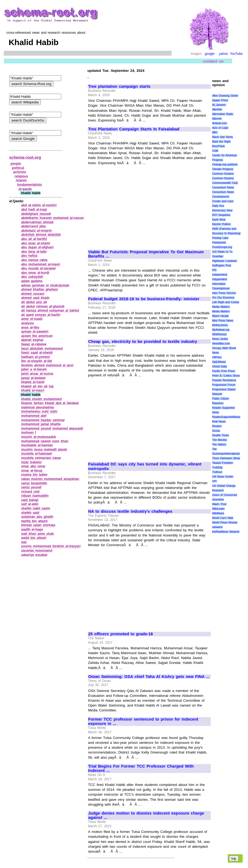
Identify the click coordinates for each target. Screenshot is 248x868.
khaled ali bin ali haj (37, 386)
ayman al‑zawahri (35, 332)
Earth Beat (219, 220)
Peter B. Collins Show (226, 376)
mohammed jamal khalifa (41, 424)
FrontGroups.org (222, 247)
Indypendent (220, 279)
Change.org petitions (225, 165)
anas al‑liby (30, 327)
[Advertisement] (134, 205)
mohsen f (28, 433)
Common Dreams (223, 174)
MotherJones (220, 325)
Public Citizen (220, 399)
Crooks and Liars (223, 201)
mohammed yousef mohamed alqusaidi (52, 428)
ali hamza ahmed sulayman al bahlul (50, 310)
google (210, 54)
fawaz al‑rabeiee (34, 344)
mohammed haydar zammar (43, 420)
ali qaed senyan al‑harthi (41, 315)
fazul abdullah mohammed (42, 349)
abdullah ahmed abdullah (41, 235)
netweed (217, 527)
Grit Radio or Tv (222, 252)
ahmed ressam (33, 294)
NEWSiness (219, 334)
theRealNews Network (226, 532)
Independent (220, 275)
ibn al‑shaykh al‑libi (37, 361)
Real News (219, 422)
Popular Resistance (224, 380)
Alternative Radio (223, 114)
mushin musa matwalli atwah (44, 450)
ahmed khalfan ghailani (39, 289)
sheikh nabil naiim (35, 508)
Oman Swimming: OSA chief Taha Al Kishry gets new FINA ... (149, 677)
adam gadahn (32, 281)
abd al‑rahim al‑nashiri (39, 205)
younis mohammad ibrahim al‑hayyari (51, 546)
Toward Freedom (222, 463)
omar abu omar (33, 466)
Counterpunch (221, 197)
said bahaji (30, 500)
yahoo (224, 54)
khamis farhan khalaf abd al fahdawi (50, 403)
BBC (215, 132)
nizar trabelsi (31, 462)
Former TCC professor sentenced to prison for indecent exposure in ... (143, 722)
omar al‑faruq (32, 471)
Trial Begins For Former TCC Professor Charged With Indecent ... (141, 769)
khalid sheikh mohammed (41, 399)
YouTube (236, 54)
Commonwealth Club (225, 183)
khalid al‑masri (33, 390)
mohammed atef (34, 416)
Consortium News (223, 188)
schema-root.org (25, 157)
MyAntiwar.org (221, 330)
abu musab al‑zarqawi (38, 268)
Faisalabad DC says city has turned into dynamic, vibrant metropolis (145, 466)
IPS (214, 270)
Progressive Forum (224, 385)
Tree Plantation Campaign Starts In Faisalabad (134, 129)
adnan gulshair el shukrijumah (45, 285)
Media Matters (221, 307)
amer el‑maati (32, 319)
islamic (21, 180)
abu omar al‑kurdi (35, 273)
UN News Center (223, 477)
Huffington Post (222, 266)
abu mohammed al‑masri (41, 264)
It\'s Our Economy (223, 298)
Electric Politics (221, 224)
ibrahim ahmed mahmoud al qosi (47, 365)
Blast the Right (221, 142)
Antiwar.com (219, 123)
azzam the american (37, 336)
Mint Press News (223, 321)
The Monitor (220, 440)
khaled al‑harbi (33, 382)
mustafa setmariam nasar (41, 458)
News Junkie (220, 339)
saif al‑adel (30, 504)
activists (20, 172)
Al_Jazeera (219, 105)
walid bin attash (34, 538)
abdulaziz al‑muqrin (36, 231)
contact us (213, 61)
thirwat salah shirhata (38, 525)
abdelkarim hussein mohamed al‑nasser (52, 218)
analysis (27, 323)
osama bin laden (34, 475)
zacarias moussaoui (37, 550)
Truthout (217, 472)
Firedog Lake (220, 238)
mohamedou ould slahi (39, 411)
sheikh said (30, 513)
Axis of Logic (220, 128)
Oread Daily (219, 367)
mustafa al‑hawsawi (36, 454)
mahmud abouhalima (38, 407)
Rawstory (218, 403)
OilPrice (217, 357)
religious (21, 176)
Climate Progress (223, 169)
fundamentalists (30, 185)
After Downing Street (225, 96)
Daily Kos (218, 206)
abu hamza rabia (34, 260)
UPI (214, 481)
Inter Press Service (224, 293)
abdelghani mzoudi (36, 214)
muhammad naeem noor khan (45, 441)
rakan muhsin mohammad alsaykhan (50, 479)
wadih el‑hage (32, 529)
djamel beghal (32, 340)
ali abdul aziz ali (34, 302)
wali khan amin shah (38, 534)
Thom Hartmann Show (226, 458)
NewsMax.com (221, 344)
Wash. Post (219, 504)
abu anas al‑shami (35, 243)
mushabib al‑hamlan (37, 445)
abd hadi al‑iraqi (34, 210)
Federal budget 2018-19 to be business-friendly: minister (144, 299)
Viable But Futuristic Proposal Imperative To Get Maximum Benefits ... (146, 254)
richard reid (30, 492)
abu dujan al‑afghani (37, 247)
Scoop (216, 431)
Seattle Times (220, 435)
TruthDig (217, 467)
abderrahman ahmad (37, 222)
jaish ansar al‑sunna (37, 374)
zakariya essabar (34, 555)
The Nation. (219, 445)
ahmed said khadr (35, 298)
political (18, 168)
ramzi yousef (31, 487)
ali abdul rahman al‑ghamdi (43, 306)
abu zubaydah (32, 277)
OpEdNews (219, 362)
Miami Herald (220, 316)
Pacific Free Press (223, 371)
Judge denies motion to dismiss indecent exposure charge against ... (146, 815)
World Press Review (225, 523)
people (16, 164)
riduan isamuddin (35, 496)
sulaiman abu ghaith (37, 517)
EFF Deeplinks (221, 215)
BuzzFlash (218, 146)
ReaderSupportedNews (226, 417)
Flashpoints (219, 243)
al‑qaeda (25, 189)
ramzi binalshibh (34, 483)
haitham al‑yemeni (35, 357)
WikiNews (218, 513)
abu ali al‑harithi (34, 239)
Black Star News (222, 137)
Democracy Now (222, 210)
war (24, 542)
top (234, 858)
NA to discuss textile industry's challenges (130, 511)
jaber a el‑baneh (34, 369)
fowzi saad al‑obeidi (37, 353)
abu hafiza (29, 256)
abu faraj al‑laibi (34, 252)
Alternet (217, 119)
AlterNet (217, 109)
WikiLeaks (218, 509)
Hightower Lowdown (225, 261)
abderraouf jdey (33, 226)
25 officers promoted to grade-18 (121, 634)
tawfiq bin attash (34, 521)
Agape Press (220, 100)
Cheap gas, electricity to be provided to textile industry (143, 342)
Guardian (218, 256)
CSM (215, 151)
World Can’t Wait (223, 518)
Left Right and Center (226, 302)
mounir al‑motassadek (38, 437)
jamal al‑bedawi (33, 378)
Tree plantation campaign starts (119, 86)
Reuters (217, 426)
